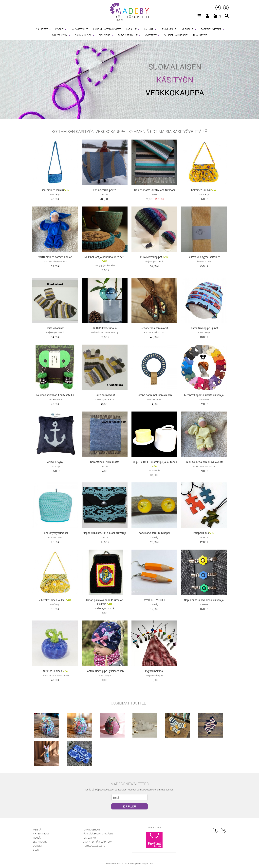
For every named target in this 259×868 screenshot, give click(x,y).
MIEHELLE (188, 29)
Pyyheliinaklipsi (154, 671)
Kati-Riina (204, 537)
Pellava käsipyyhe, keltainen (204, 257)
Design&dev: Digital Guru (142, 864)
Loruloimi (105, 194)
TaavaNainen (204, 399)
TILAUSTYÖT (200, 35)
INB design (154, 537)
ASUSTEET (42, 29)
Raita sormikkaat (105, 395)
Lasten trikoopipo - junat (204, 328)
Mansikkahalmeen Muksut (55, 261)
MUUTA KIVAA (60, 35)
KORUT (59, 29)
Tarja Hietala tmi (55, 399)
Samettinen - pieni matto (105, 462)
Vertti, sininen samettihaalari (55, 257)
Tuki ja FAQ (89, 838)
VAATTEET (151, 35)
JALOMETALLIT (79, 29)
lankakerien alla (204, 261)
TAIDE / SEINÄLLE (128, 35)
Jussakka (204, 604)
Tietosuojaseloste (94, 846)
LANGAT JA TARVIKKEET (107, 29)
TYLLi (154, 194)
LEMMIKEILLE (169, 29)
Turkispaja (55, 466)
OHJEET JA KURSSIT (176, 35)
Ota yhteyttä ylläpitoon (97, 842)
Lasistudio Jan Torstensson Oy (105, 332)
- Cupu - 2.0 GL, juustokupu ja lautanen (154, 462)
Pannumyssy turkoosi (55, 533)
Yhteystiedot (41, 834)
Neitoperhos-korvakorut (154, 328)
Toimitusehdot (91, 830)
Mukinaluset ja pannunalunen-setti (105, 257)
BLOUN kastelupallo (105, 328)
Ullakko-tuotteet (154, 399)
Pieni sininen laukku (52, 190)
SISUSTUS (104, 35)
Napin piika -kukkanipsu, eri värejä (204, 600)
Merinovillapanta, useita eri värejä (204, 395)
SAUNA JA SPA (83, 35)
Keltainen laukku (201, 190)
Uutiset (37, 846)
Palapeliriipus (201, 533)
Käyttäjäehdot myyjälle (98, 834)
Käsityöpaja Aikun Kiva (105, 265)
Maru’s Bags (55, 194)
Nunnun (105, 537)
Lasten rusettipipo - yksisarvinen (105, 671)
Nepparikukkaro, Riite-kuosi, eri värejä (105, 533)
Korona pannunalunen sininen (154, 395)
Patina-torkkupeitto (105, 190)
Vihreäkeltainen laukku (52, 600)
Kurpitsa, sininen (52, 671)
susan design (204, 332)
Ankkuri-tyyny (55, 462)
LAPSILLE (131, 29)
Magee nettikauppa (154, 675)
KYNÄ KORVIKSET (154, 600)
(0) (217, 16)
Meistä (37, 830)
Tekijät (37, 838)
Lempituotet (40, 842)
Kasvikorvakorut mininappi (154, 533)
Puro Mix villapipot (151, 257)
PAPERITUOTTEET (211, 29)
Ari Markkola (154, 470)
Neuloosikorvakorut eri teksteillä (55, 395)
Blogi (36, 850)
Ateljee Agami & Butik (154, 261)
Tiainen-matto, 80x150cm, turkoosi (154, 190)
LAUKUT (149, 29)
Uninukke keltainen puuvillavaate (204, 462)
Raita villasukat (55, 328)
